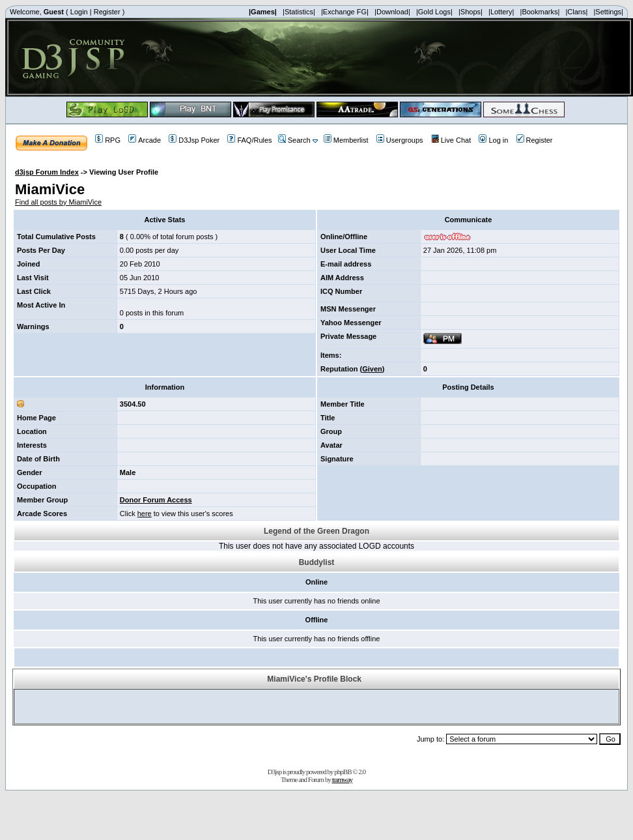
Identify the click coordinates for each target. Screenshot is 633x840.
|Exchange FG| (345, 12)
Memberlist (346, 140)
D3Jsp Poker (194, 140)
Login (79, 12)
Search (294, 140)
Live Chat (451, 140)
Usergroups (400, 140)
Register (107, 12)
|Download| (392, 12)
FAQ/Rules (249, 140)
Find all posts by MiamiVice (58, 202)
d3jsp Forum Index (47, 172)
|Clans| (576, 12)
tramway (342, 779)
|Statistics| (299, 12)
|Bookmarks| (540, 12)
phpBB (343, 772)
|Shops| (471, 12)
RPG (108, 140)
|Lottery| (501, 12)
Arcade (145, 140)
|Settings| (608, 12)
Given (372, 369)
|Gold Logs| (434, 12)
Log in (493, 140)
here (145, 514)
